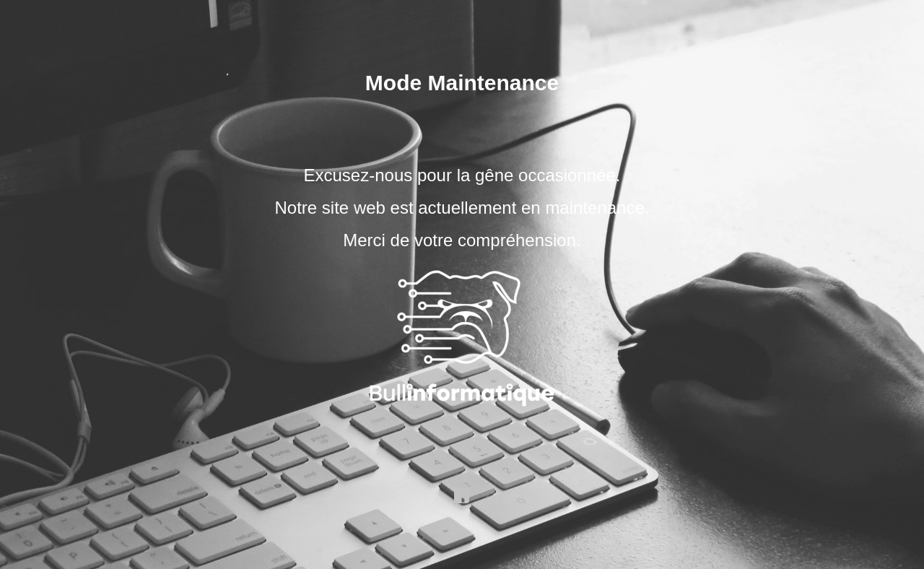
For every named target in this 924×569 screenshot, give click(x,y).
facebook (462, 496)
